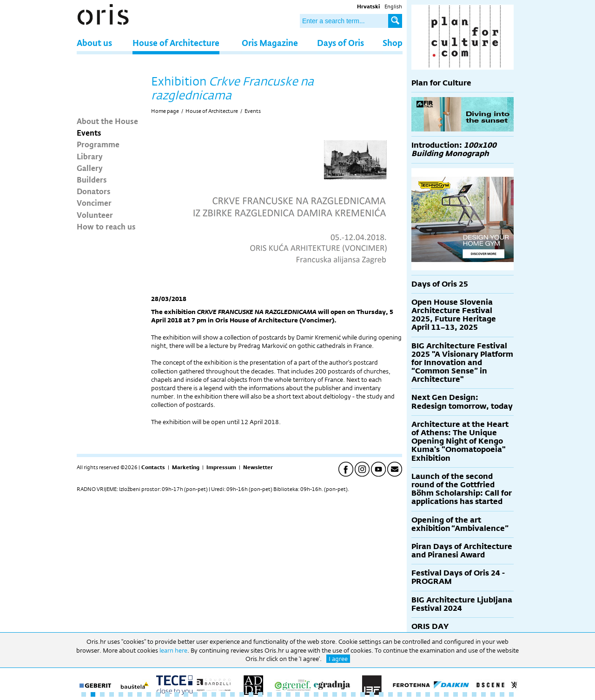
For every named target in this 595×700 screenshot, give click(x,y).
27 (325, 694)
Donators (94, 191)
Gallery (90, 168)
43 (474, 694)
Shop (393, 43)
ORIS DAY (430, 626)
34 (390, 694)
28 (335, 694)
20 (260, 694)
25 (307, 694)
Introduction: (454, 149)
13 (195, 694)
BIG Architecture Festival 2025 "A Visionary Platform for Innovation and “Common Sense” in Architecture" (462, 363)
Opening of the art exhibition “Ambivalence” (460, 524)
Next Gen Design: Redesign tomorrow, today (462, 402)
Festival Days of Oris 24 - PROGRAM (458, 577)
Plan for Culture (441, 83)
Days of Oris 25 (440, 284)
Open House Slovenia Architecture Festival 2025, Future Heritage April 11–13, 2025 (454, 315)
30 (353, 694)
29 (344, 694)
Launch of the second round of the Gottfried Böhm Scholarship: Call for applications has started (462, 489)
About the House (107, 121)
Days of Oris (340, 43)
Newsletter (258, 467)
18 (242, 694)
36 (409, 694)
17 (232, 694)
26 (316, 694)
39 (437, 694)
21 (270, 694)
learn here (173, 650)
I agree (338, 659)
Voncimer (94, 203)
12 (186, 694)
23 (288, 694)
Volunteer (95, 215)
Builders (92, 179)
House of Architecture (176, 43)
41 (456, 694)
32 (372, 694)
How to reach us (106, 226)
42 (465, 694)
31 (363, 694)
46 (502, 694)
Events (89, 132)
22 (279, 694)
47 (511, 694)
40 (446, 694)
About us (94, 43)
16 (223, 694)
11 (177, 694)
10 (167, 694)
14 (205, 694)
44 (483, 694)
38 (428, 694)
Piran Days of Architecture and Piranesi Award (462, 551)
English (393, 7)
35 (400, 694)
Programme (98, 144)
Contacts (153, 467)
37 (418, 694)
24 (297, 694)
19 (251, 694)
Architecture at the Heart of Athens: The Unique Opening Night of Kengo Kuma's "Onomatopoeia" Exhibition (460, 441)
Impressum (221, 467)
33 (381, 694)
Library (90, 156)
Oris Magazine (270, 43)
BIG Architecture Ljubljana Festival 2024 (462, 604)
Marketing (186, 467)
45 (493, 694)
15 (214, 694)
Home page (165, 111)
